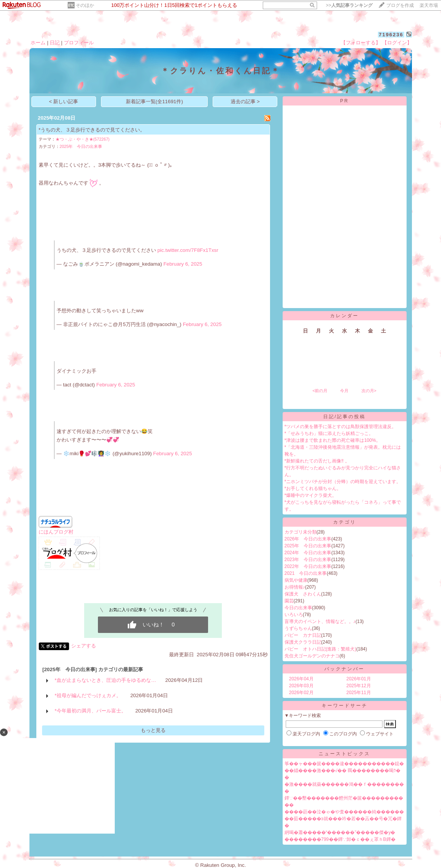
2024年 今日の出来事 (308, 553)
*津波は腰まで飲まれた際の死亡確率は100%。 (333, 440)
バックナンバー (344, 669)
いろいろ (294, 615)
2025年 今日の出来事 (81, 146)
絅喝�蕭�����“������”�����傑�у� (340, 832)
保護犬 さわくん (303, 594)
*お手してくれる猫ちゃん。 (313, 488)
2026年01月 (359, 679)
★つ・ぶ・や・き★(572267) (83, 139)
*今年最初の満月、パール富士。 (90, 711)
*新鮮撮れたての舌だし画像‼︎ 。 (317, 461)
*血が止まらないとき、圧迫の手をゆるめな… (106, 680)
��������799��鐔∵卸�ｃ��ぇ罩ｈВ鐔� (340, 839)
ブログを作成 (400, 5)
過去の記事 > (245, 101)
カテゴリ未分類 (301, 532)
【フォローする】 (361, 43)
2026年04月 (301, 679)
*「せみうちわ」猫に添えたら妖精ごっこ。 (329, 433)
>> (349, 5)
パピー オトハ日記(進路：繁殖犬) (321, 649)
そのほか (85, 5)
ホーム (38, 43)
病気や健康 (296, 580)
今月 (344, 391)
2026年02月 (301, 693)
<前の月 (320, 391)
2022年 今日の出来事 (308, 566)
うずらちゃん (298, 628)
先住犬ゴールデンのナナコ (312, 656)
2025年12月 (359, 686)
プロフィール (79, 43)
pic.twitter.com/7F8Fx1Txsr (188, 250)
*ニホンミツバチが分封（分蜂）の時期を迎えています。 (343, 482)
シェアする (84, 646)
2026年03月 (301, 686)
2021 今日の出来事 (306, 573)
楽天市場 (429, 5)
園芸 (289, 601)
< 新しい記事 (64, 101)
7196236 (391, 35)
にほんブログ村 (56, 532)
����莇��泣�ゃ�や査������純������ (344, 812)
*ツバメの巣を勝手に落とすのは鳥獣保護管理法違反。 (341, 427)
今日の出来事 (298, 608)
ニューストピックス (344, 754)
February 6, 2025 (183, 264)
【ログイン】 (397, 43)
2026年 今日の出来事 (308, 539)
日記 (55, 43)
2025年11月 (359, 693)
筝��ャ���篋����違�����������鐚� (344, 764)
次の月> (369, 391)
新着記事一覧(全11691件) (155, 101)
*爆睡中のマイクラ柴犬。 (311, 495)
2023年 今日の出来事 (308, 560)
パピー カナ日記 (303, 635)
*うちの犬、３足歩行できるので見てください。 (92, 130)
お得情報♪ (295, 587)
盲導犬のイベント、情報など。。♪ (320, 621)
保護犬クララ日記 (303, 642)
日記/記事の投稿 (344, 417)
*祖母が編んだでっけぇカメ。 (88, 695)
